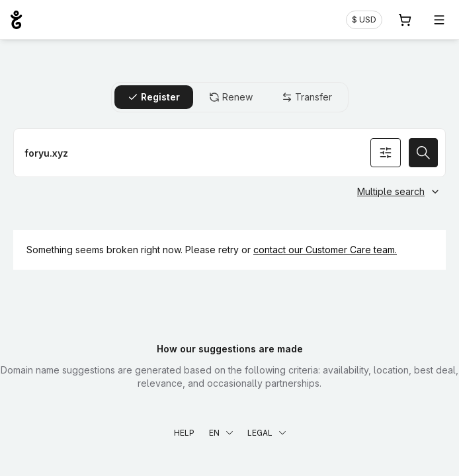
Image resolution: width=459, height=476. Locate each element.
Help (184, 433)
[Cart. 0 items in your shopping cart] (405, 20)
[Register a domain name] (230, 153)
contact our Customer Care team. (325, 250)
